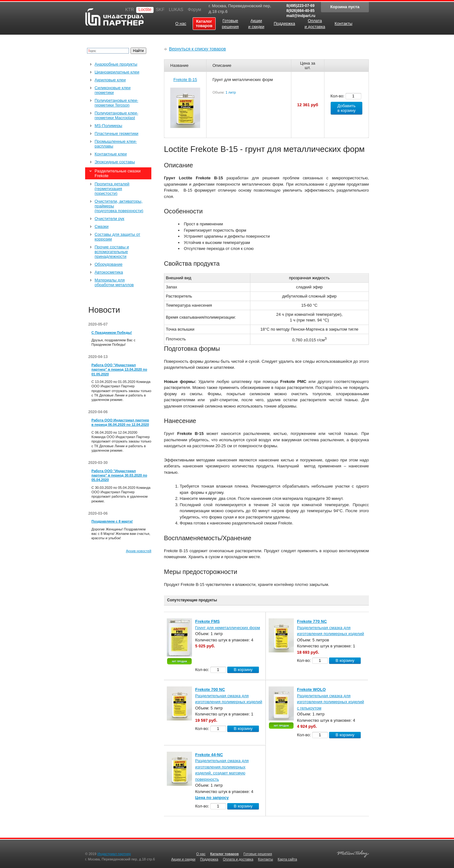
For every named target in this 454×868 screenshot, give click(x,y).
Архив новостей (139, 551)
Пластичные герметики (116, 133)
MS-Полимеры (108, 126)
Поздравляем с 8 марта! (112, 521)
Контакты (265, 859)
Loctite (145, 9)
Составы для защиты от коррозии (117, 237)
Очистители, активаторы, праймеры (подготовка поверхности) (119, 206)
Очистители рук (109, 219)
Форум (194, 9)
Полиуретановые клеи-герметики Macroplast (116, 115)
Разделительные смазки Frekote (118, 173)
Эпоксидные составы (115, 162)
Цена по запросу (212, 798)
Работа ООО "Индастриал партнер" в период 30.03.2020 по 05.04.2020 (119, 475)
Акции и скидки (183, 859)
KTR (130, 9)
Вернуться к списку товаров (198, 49)
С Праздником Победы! (112, 333)
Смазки (102, 226)
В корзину (243, 670)
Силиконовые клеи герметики (113, 90)
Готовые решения (258, 854)
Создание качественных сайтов (353, 853)
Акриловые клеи (110, 80)
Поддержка (209, 859)
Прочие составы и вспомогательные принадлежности (112, 252)
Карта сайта (287, 859)
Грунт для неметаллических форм (228, 628)
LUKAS (176, 9)
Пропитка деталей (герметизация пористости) (112, 189)
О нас (201, 854)
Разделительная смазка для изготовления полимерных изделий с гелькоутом (330, 702)
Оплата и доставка (238, 859)
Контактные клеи (111, 154)
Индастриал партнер (114, 17)
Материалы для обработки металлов (114, 282)
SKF (160, 9)
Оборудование (108, 264)
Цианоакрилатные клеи (117, 72)
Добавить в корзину (346, 108)
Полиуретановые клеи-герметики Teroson (116, 103)
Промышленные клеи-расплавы (116, 144)
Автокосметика (109, 272)
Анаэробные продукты (116, 64)
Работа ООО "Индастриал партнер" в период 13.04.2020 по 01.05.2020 (119, 370)
